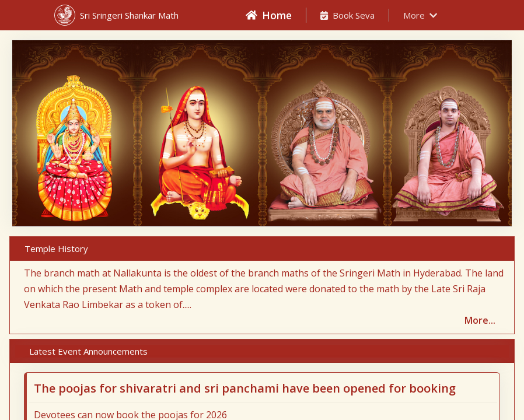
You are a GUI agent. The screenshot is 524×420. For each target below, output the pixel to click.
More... (480, 320)
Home (269, 15)
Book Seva (347, 15)
